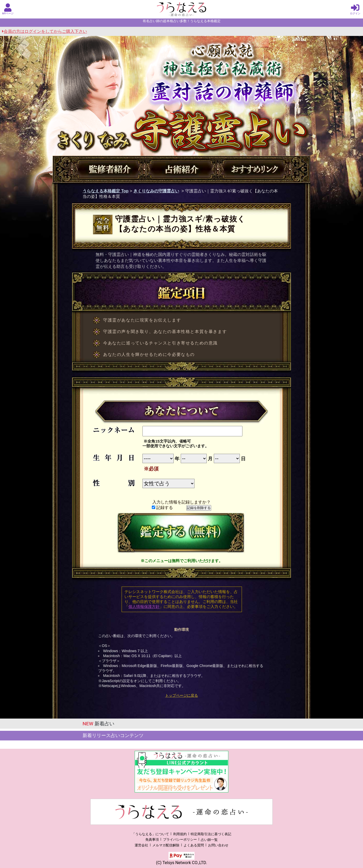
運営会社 (141, 845)
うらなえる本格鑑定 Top (106, 191)
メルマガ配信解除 (166, 845)
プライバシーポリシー (180, 840)
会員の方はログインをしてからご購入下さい (45, 31)
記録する (162, 508)
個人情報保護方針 (144, 606)
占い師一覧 (209, 840)
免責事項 (152, 840)
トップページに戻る (181, 695)
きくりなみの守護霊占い (156, 191)
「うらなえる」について (150, 834)
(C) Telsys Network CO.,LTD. (181, 863)
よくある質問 (194, 845)
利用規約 (180, 834)
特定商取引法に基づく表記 (211, 834)
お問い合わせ (218, 845)
